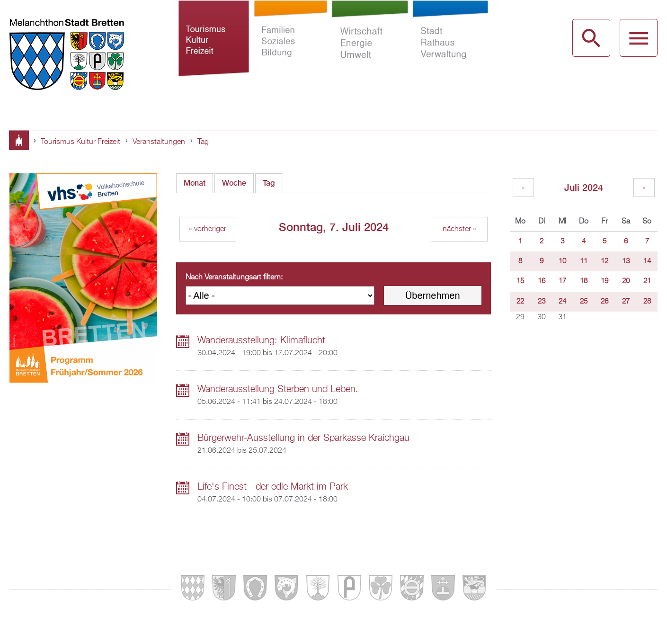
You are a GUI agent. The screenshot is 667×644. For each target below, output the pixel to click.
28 (647, 302)
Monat (195, 183)
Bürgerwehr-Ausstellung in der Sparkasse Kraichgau (303, 438)
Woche (234, 183)
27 (626, 302)
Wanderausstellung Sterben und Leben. (278, 389)
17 (562, 281)
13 (626, 261)
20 (626, 281)
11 (584, 261)
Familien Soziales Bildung (291, 51)
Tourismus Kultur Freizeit (214, 51)
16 (542, 281)
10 (562, 261)
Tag (203, 142)
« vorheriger (208, 229)
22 (520, 302)
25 (584, 302)
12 (605, 261)
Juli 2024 (584, 187)
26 (605, 302)
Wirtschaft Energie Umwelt (370, 51)
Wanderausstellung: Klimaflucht (261, 340)
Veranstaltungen (159, 142)
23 (542, 302)
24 (562, 302)
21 (647, 281)
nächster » (459, 229)
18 (584, 281)
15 (520, 281)
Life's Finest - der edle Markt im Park (273, 487)
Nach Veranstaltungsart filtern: (234, 277)
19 (605, 281)
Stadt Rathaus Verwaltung (451, 51)
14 (647, 261)
